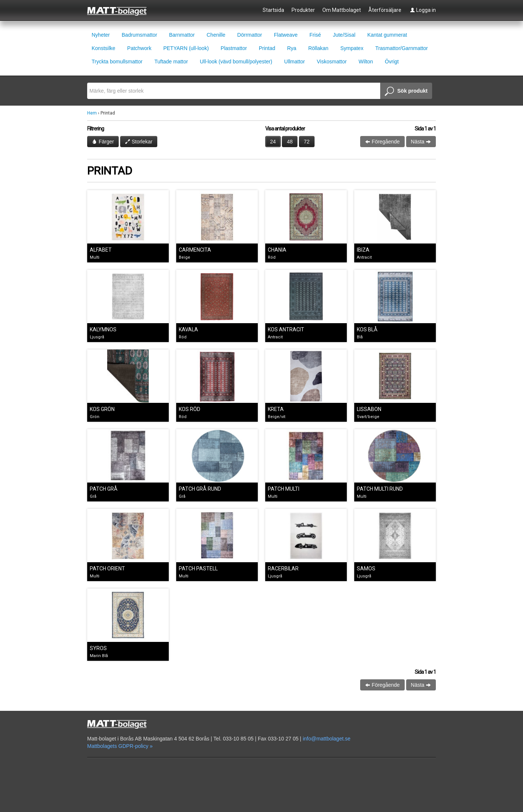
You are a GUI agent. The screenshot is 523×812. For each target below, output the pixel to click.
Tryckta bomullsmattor (117, 62)
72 (307, 142)
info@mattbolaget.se (327, 739)
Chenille (216, 35)
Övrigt (392, 62)
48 (290, 142)
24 (273, 142)
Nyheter (101, 35)
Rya (292, 48)
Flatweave (286, 35)
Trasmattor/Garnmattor (402, 48)
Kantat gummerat (387, 35)
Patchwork (139, 48)
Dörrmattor (250, 35)
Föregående (382, 142)
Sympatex (352, 48)
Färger (103, 142)
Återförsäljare (385, 10)
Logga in (423, 10)
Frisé (315, 35)
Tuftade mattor (171, 62)
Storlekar (139, 142)
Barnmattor (182, 35)
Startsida (273, 10)
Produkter (303, 10)
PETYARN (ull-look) (186, 48)
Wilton (366, 62)
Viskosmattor (332, 62)
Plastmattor (234, 48)
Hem (92, 113)
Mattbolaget (121, 11)
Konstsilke (103, 48)
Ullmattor (295, 62)
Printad (267, 48)
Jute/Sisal (344, 35)
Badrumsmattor (139, 35)
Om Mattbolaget (342, 10)
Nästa (421, 142)
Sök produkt (406, 92)
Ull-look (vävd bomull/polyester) (236, 62)
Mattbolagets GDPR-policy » (120, 746)
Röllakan (318, 48)
